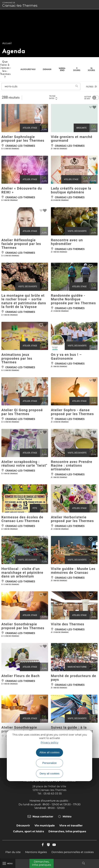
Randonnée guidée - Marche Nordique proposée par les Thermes (73, 299)
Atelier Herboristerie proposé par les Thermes (72, 519)
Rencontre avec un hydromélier (67, 242)
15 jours (91, 69)
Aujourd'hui (28, 69)
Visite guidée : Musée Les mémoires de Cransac (73, 571)
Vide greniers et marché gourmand (72, 139)
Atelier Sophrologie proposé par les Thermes (23, 139)
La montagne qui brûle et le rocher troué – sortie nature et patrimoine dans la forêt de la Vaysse (24, 301)
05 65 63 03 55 (53, 794)
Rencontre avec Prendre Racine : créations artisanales (72, 466)
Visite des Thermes (68, 624)
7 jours (77, 69)
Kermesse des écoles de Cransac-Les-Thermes (22, 519)
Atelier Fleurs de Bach (21, 676)
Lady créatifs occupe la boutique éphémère (71, 190)
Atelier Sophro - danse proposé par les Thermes (72, 412)
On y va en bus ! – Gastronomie (66, 357)
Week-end (62, 69)
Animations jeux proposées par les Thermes (17, 358)
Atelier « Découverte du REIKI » (22, 190)
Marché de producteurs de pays (74, 678)
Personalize (49, 763)
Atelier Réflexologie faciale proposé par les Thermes (21, 244)
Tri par (53, 97)
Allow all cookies (50, 752)
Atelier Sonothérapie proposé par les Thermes (23, 626)
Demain (47, 69)
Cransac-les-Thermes (20, 5)
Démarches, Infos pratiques (42, 863)
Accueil (7, 43)
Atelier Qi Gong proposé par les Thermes (22, 412)
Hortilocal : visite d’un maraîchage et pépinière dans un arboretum (22, 573)
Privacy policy (49, 743)
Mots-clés (11, 87)
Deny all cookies (49, 774)
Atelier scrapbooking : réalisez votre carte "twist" (24, 464)
